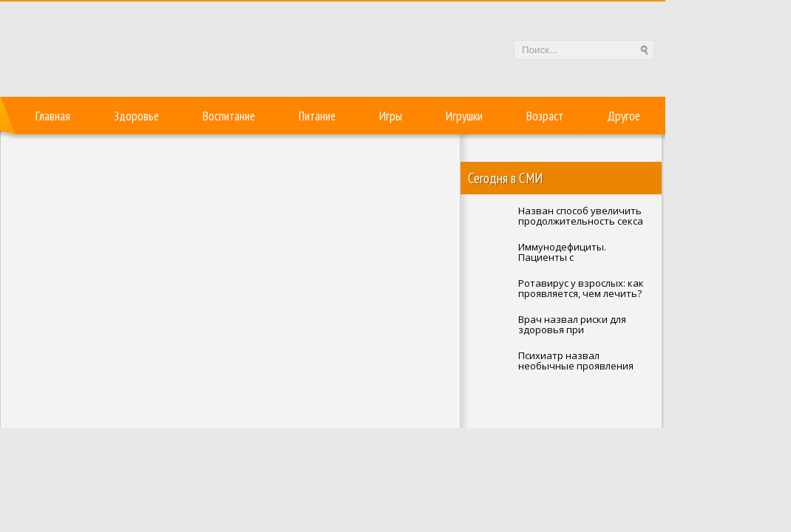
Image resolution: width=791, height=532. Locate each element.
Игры (391, 116)
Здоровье (136, 116)
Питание (317, 116)
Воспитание (229, 116)
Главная (53, 116)
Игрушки (464, 116)
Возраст (545, 116)
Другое (624, 116)
